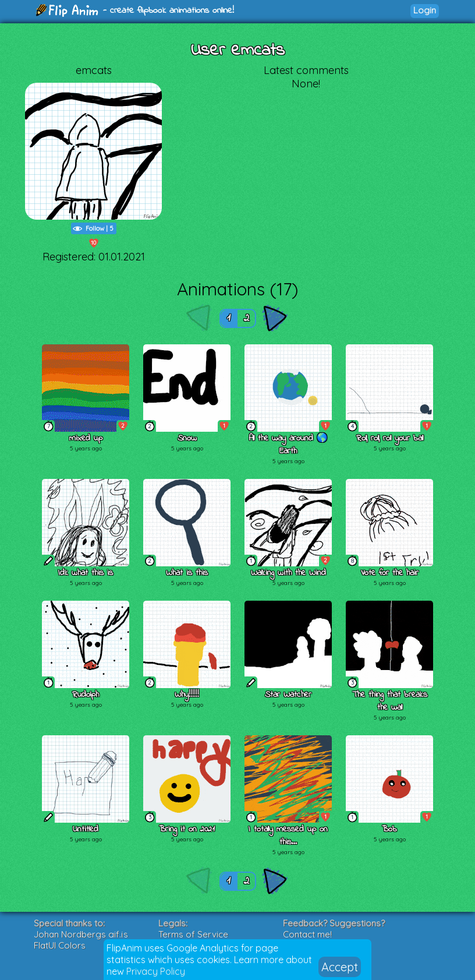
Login (425, 10)
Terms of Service (193, 934)
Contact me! (307, 934)
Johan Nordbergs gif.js (81, 934)
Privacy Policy (156, 971)
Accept (340, 967)
